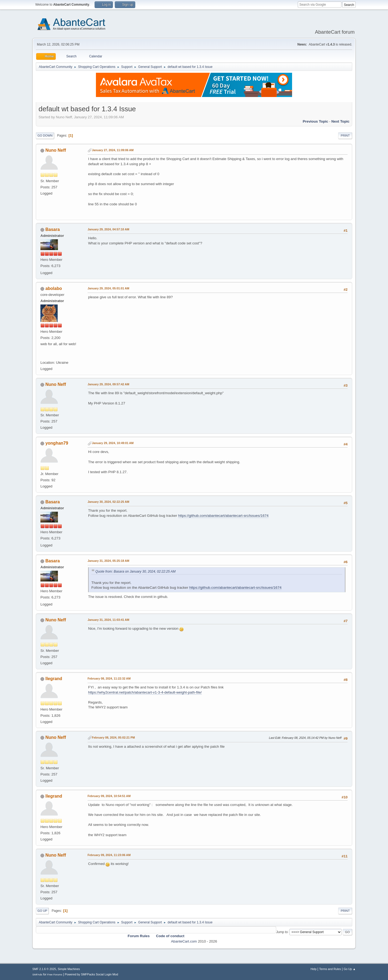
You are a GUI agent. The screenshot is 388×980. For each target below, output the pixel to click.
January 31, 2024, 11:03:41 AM (108, 620)
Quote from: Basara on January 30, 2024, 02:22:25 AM (135, 572)
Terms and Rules (330, 969)
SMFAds (37, 974)
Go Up (42, 911)
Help (314, 969)
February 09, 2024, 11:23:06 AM (109, 855)
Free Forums (55, 974)
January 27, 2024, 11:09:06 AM (113, 150)
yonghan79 (57, 443)
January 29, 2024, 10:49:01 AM (113, 443)
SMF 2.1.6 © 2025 (44, 969)
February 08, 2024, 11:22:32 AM (109, 678)
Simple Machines (69, 969)
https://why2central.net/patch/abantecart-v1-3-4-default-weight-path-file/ (145, 692)
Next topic (340, 121)
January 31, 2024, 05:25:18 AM (108, 561)
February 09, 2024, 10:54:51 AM (109, 796)
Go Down (45, 136)
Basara (52, 229)
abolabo (53, 288)
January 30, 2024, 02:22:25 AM (108, 502)
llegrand (54, 679)
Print (345, 136)
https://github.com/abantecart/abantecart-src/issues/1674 (223, 516)
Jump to (282, 932)
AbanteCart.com (184, 941)
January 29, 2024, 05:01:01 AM (108, 288)
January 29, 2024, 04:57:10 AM (108, 229)
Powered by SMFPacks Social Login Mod (92, 974)
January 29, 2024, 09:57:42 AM (108, 384)
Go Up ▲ (350, 969)
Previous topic (315, 121)
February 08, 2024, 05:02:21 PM (113, 737)
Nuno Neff (56, 150)
